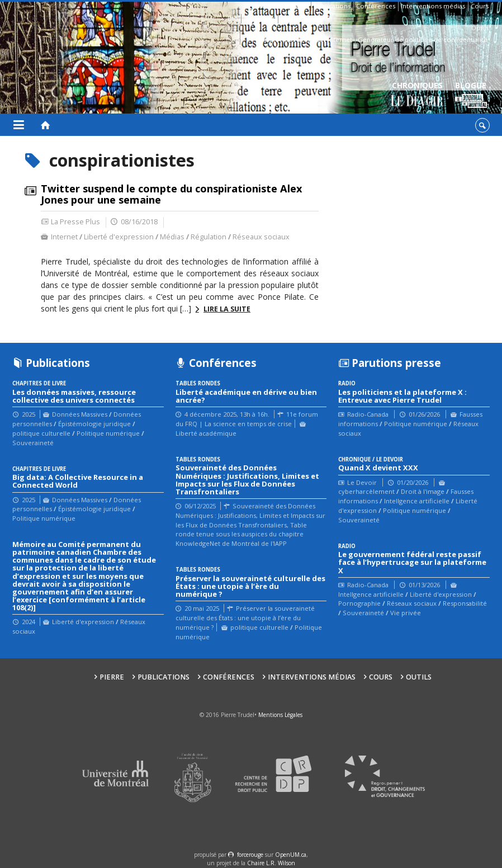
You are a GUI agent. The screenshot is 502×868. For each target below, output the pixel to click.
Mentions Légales (280, 715)
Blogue (471, 95)
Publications (332, 6)
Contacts (294, 18)
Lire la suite (227, 309)
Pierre (299, 6)
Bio (233, 18)
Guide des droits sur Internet (308, 39)
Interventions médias (433, 6)
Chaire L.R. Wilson (271, 863)
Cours (480, 6)
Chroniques (417, 95)
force (250, 855)
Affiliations (259, 18)
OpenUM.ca (291, 855)
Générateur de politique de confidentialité (423, 39)
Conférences (376, 6)
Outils (480, 28)
